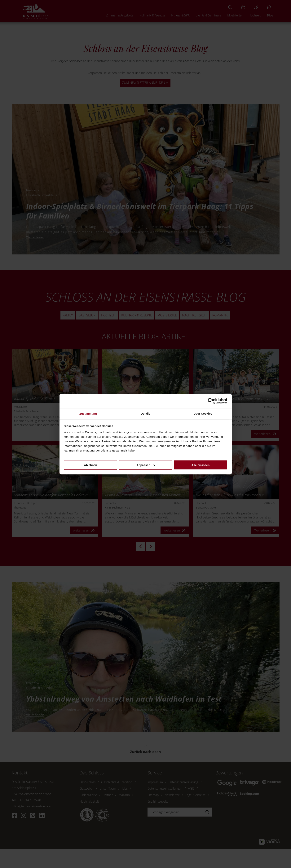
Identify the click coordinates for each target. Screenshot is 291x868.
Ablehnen (90, 465)
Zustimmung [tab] (88, 413)
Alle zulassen (200, 465)
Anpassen (146, 465)
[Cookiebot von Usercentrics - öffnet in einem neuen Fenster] (211, 401)
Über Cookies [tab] (203, 413)
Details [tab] (146, 413)
